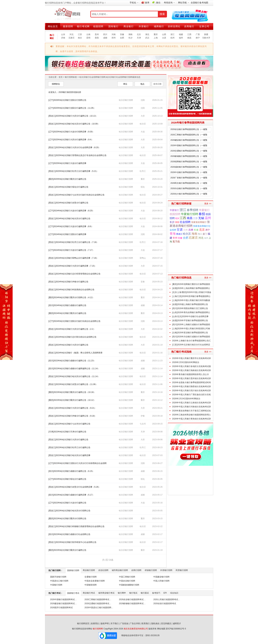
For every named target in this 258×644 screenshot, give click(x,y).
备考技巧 (156, 593)
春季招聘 (193, 210)
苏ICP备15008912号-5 (176, 629)
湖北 (147, 34)
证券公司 (204, 26)
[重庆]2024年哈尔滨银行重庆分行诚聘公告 (67, 313)
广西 (198, 34)
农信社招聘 (103, 570)
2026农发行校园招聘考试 (165, 604)
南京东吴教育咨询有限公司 (136, 629)
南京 (80, 38)
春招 (202, 214)
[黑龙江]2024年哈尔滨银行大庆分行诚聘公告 (68, 345)
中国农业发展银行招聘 (95, 581)
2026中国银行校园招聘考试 (63, 599)
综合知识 (174, 593)
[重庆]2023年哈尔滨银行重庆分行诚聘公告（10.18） (72, 392)
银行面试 (145, 593)
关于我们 (114, 624)
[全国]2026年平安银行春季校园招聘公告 (190, 320)
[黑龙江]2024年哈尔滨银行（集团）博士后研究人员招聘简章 (75, 353)
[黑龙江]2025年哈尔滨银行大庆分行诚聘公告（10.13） (73, 116)
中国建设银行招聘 (161, 577)
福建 (181, 34)
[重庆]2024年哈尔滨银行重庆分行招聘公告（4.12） (72, 297)
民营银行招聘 (182, 570)
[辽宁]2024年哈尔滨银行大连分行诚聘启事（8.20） (71, 211)
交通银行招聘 (91, 577)
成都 (105, 38)
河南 (114, 34)
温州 (208, 218)
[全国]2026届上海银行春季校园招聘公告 (190, 304)
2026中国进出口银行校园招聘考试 (100, 608)
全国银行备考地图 (199, 3)
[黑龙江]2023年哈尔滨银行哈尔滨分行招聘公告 (69, 511)
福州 (181, 38)
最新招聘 (68, 26)
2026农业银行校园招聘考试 (131, 599)
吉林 (191, 230)
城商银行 (159, 26)
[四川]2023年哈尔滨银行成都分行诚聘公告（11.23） (72, 361)
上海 (156, 38)
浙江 (173, 34)
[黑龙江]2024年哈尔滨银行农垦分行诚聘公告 (68, 203)
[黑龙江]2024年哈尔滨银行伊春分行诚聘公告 (68, 282)
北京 (139, 34)
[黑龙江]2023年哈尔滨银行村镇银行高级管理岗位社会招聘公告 (76, 526)
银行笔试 (133, 593)
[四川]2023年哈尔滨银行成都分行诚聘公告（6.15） (71, 471)
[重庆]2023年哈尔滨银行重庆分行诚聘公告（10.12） (72, 400)
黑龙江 (179, 234)
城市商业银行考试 (106, 593)
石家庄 (72, 38)
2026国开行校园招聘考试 (62, 608)
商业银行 (129, 26)
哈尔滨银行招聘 (126, 100)
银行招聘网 (98, 629)
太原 (164, 38)
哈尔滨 (187, 234)
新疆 (206, 34)
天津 (139, 38)
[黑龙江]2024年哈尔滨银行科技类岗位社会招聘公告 (71, 290)
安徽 (122, 34)
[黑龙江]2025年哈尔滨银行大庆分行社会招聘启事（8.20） (74, 147)
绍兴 (177, 218)
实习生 (176, 242)
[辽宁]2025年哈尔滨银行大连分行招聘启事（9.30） (71, 132)
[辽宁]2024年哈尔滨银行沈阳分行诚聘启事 (67, 234)
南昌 (189, 38)
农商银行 (189, 26)
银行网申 (122, 593)
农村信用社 (174, 26)
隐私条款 (155, 624)
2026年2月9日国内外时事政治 (186, 362)
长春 (196, 230)
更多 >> (208, 204)
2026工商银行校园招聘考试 (97, 599)
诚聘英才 (177, 624)
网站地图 (161, 629)
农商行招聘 (136, 570)
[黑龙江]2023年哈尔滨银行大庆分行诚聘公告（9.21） (72, 408)
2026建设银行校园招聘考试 (63, 604)
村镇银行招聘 (151, 570)
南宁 (198, 38)
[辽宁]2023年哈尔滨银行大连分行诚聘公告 (67, 503)
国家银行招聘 (73, 570)
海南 (194, 234)
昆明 (88, 38)
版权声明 (105, 624)
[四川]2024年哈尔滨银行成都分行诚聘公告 (67, 305)
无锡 (201, 218)
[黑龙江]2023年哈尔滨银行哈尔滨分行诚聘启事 (69, 455)
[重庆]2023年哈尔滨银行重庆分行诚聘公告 (67, 550)
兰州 (185, 230)
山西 (164, 34)
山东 (63, 34)
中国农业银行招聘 (127, 581)
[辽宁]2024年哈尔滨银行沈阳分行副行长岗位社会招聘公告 (74, 321)
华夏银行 (174, 210)
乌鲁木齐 (206, 38)
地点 (142, 84)
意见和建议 (166, 624)
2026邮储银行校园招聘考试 (131, 604)
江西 (189, 34)
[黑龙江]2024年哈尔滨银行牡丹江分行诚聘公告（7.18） (73, 242)
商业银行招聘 (89, 570)
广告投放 (124, 624)
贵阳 (97, 38)
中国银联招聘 (91, 585)
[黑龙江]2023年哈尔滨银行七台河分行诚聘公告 (69, 424)
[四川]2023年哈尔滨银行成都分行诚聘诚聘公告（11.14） (74, 369)
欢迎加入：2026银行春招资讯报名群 (65, 92)
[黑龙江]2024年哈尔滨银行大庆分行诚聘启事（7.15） (72, 266)
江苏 (80, 34)
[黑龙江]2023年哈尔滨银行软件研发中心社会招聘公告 (72, 542)
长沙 (130, 38)
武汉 (147, 38)
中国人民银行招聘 (161, 581)
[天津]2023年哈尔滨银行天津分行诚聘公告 (67, 432)
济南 (63, 38)
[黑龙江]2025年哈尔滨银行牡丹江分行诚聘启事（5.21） (73, 171)
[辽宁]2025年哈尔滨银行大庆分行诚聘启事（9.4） (71, 140)
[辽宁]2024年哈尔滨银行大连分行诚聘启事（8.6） (71, 226)
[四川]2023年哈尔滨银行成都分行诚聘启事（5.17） (71, 495)
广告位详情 (135, 624)
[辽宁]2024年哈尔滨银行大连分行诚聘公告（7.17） (71, 250)
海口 (200, 234)
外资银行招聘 (166, 570)
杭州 (173, 38)
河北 (72, 34)
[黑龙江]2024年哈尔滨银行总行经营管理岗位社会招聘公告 (74, 274)
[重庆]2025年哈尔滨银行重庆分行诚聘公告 (67, 179)
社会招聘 (185, 222)
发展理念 (95, 624)
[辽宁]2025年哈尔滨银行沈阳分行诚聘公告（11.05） (72, 108)
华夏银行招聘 (190, 214)
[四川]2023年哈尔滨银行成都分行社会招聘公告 (69, 534)
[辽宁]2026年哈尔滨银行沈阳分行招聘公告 (67, 100)
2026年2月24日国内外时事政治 (186, 399)
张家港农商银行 (199, 222)
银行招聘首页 (83, 624)
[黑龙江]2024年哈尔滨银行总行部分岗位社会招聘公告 (72, 337)
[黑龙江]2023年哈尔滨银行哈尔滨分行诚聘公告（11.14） (74, 376)
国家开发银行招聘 (58, 577)
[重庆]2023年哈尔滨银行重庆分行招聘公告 (67, 519)
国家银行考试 (73, 593)
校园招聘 (98, 26)
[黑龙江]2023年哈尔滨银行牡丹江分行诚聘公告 (69, 447)
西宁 (208, 230)
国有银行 (113, 26)
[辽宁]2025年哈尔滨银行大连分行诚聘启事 (67, 163)
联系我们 (146, 624)
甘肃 (180, 230)
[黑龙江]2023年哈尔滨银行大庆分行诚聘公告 (68, 440)
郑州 (114, 38)
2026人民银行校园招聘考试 (166, 599)
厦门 (205, 234)
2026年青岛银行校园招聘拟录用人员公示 (191, 374)
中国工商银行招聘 (127, 577)
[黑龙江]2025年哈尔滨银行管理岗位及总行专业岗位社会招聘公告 (78, 155)
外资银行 (144, 26)
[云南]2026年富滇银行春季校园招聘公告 (190, 333)
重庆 (156, 34)
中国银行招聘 (56, 585)
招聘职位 (56, 84)
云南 (88, 34)
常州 (175, 238)
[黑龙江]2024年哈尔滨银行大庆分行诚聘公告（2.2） (72, 329)
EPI (165, 593)
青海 (173, 234)
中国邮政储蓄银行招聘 (129, 585)
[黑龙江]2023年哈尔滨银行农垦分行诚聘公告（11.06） (73, 384)
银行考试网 (83, 26)
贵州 (97, 34)
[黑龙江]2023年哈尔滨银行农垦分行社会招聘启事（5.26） (74, 487)
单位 (125, 84)
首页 (61, 77)
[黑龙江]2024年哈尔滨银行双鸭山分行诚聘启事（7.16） (73, 258)
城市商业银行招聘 (120, 570)
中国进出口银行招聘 (59, 581)
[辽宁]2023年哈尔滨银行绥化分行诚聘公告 (67, 479)
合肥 (122, 38)
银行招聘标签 (71, 77)
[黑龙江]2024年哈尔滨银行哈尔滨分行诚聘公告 (69, 219)
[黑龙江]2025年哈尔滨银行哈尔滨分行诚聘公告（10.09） (74, 124)
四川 (105, 34)
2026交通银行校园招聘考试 (97, 604)
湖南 (130, 34)
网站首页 (53, 26)
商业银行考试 (89, 593)
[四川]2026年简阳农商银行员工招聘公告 (190, 308)
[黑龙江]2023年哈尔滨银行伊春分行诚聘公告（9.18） (72, 416)
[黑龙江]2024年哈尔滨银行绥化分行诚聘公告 (68, 187)
